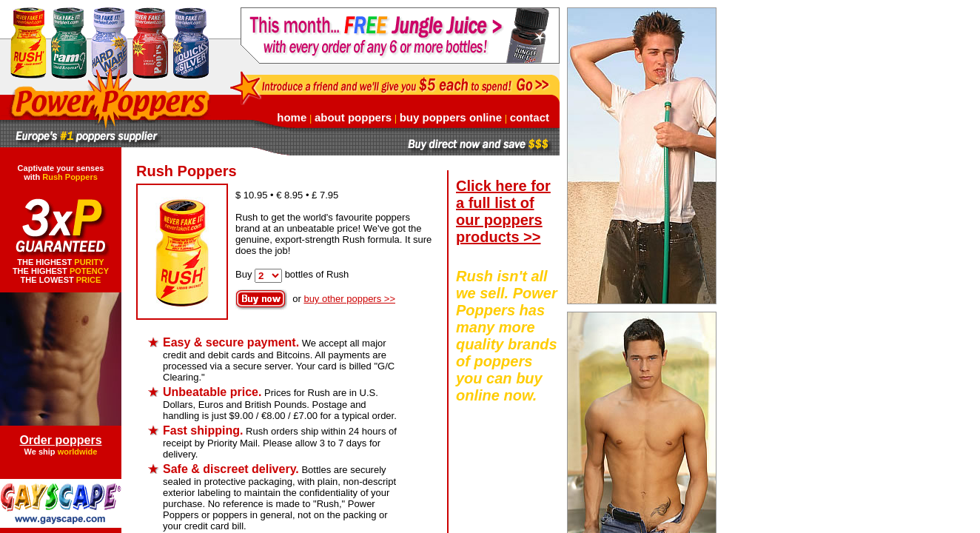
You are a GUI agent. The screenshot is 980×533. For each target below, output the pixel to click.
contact (530, 117)
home (292, 117)
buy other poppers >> (349, 299)
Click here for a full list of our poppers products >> (503, 211)
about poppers (353, 117)
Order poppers (60, 440)
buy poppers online (451, 117)
